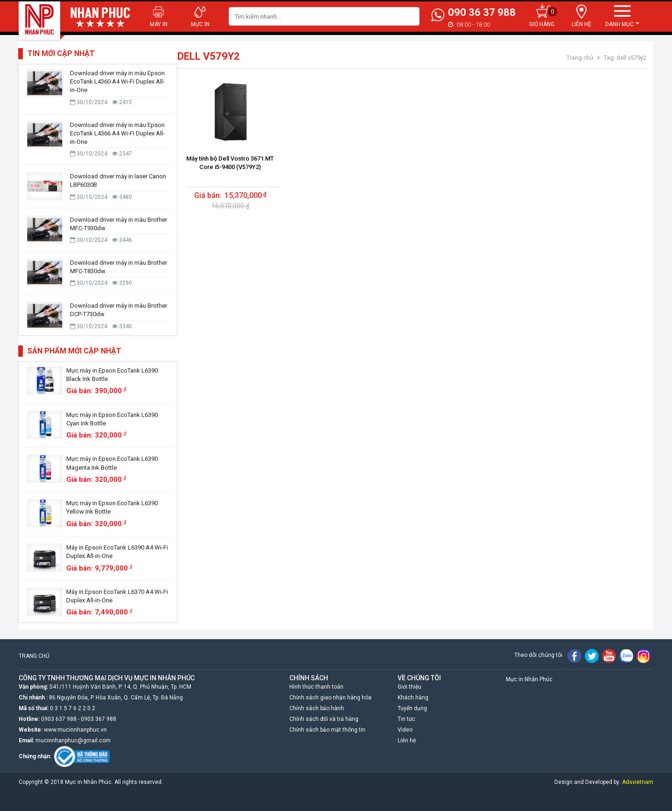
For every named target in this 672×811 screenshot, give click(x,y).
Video (405, 730)
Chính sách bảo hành (317, 708)
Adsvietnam (638, 782)
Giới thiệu (409, 687)
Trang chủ (580, 58)
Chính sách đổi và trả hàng (324, 719)
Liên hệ (407, 740)
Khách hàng (413, 698)
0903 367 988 (98, 719)
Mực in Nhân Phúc (529, 679)
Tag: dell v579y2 (624, 58)
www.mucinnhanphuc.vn (75, 730)
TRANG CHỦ (34, 656)
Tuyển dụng (412, 708)
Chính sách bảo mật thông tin (327, 730)
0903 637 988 (59, 719)
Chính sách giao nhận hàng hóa (330, 698)
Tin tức (406, 719)
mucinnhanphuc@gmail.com (73, 740)
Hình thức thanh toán (316, 687)
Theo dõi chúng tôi (538, 655)
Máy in (159, 24)
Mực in (200, 24)
